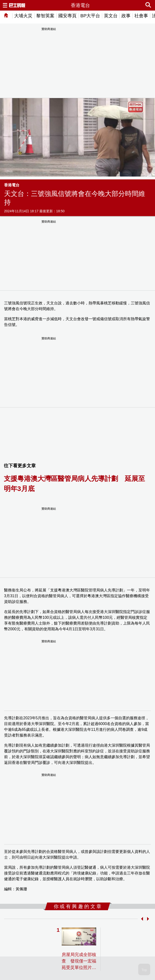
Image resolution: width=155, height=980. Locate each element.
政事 (126, 16)
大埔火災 (23, 16)
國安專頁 (67, 16)
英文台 (111, 16)
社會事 (141, 16)
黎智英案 (45, 16)
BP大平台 (90, 16)
